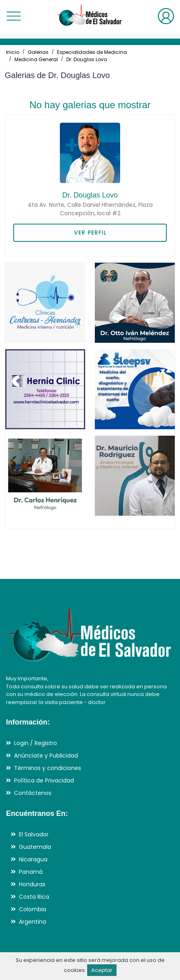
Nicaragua (33, 859)
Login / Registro (36, 743)
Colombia (33, 909)
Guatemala (35, 847)
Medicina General (36, 59)
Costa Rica (34, 897)
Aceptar (102, 970)
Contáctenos (33, 793)
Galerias (38, 52)
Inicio (13, 52)
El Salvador (34, 834)
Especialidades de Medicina (92, 52)
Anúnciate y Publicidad (46, 756)
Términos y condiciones (48, 768)
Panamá (31, 872)
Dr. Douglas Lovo (87, 59)
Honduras (32, 884)
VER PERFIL (90, 233)
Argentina (33, 922)
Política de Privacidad (44, 780)
